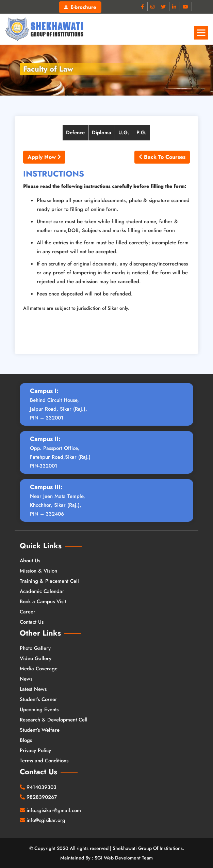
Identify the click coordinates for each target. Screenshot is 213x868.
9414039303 (42, 787)
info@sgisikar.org (46, 820)
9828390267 (42, 797)
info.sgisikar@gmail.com (54, 810)
